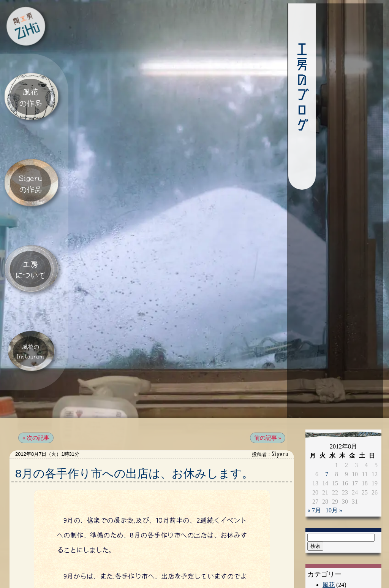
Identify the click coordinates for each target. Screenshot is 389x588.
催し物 (332, 575)
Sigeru (330, 563)
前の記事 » (268, 404)
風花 (329, 551)
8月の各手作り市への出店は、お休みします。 (134, 439)
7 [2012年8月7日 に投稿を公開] (327, 440)
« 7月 (314, 476)
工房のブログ (264, 89)
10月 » (334, 476)
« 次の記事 (36, 404)
